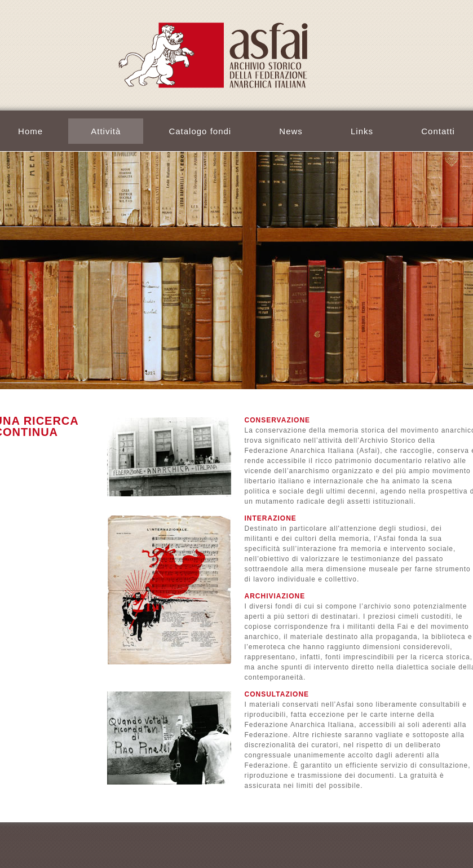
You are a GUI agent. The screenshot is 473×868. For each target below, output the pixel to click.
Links (362, 131)
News (291, 131)
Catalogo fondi (200, 131)
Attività (106, 131)
